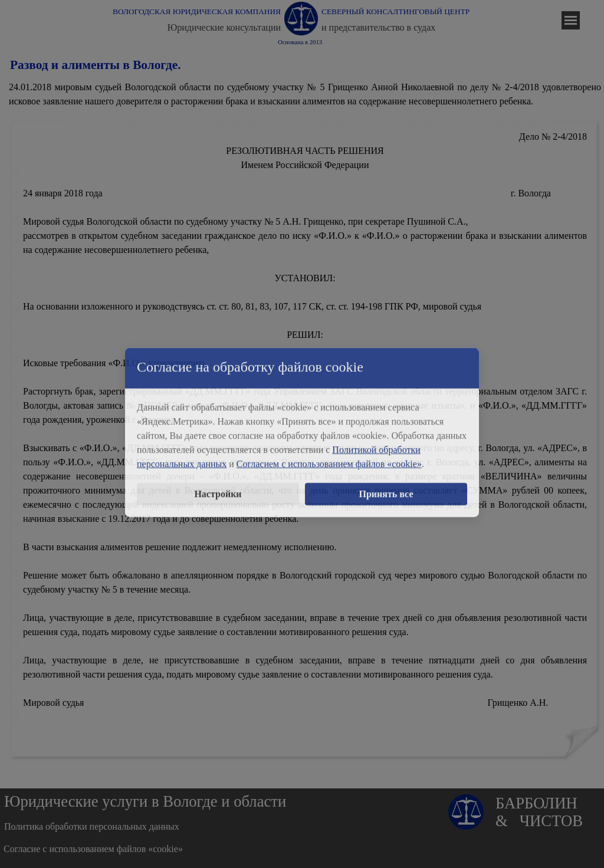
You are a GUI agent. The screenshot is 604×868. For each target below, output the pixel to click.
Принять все (386, 486)
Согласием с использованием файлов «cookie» (329, 456)
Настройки (218, 486)
